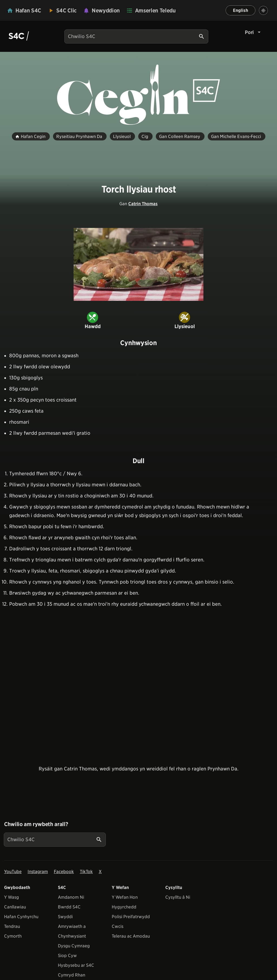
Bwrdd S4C (69, 907)
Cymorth (13, 936)
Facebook (64, 872)
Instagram (38, 872)
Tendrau (12, 926)
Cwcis (118, 926)
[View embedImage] (138, 264)
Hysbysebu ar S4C (76, 965)
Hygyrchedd (124, 907)
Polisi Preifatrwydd (131, 917)
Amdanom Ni (71, 897)
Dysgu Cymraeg (74, 946)
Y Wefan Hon (125, 897)
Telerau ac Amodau (131, 936)
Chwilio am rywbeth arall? (36, 824)
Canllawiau (15, 907)
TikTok (86, 872)
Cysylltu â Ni (178, 897)
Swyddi (65, 917)
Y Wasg (11, 897)
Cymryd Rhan (72, 975)
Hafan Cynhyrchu (21, 917)
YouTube (13, 872)
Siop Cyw (67, 956)
